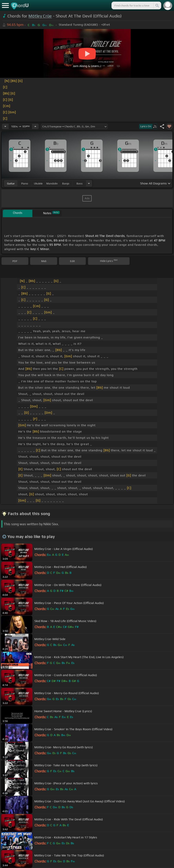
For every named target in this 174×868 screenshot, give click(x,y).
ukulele (38, 183)
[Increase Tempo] (35, 126)
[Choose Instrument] (89, 183)
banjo (66, 183)
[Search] (157, 5)
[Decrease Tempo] (5, 126)
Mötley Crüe (40, 16)
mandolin (52, 183)
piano (25, 183)
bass (80, 183)
